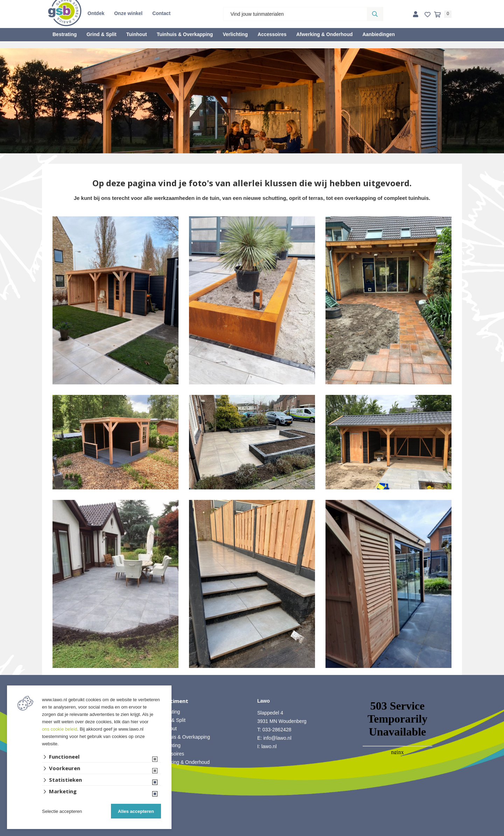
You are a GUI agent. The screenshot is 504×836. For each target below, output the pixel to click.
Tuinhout (137, 34)
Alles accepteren (136, 811)
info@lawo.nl (277, 738)
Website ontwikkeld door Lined (252, 833)
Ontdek (96, 13)
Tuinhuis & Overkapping (185, 34)
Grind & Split (101, 34)
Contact (161, 13)
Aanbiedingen (379, 34)
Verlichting (235, 34)
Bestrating (65, 34)
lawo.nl (269, 746)
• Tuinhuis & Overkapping (183, 737)
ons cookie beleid (59, 729)
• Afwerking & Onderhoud (183, 762)
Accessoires (272, 34)
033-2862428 (277, 730)
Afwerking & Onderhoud (324, 34)
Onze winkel (128, 13)
